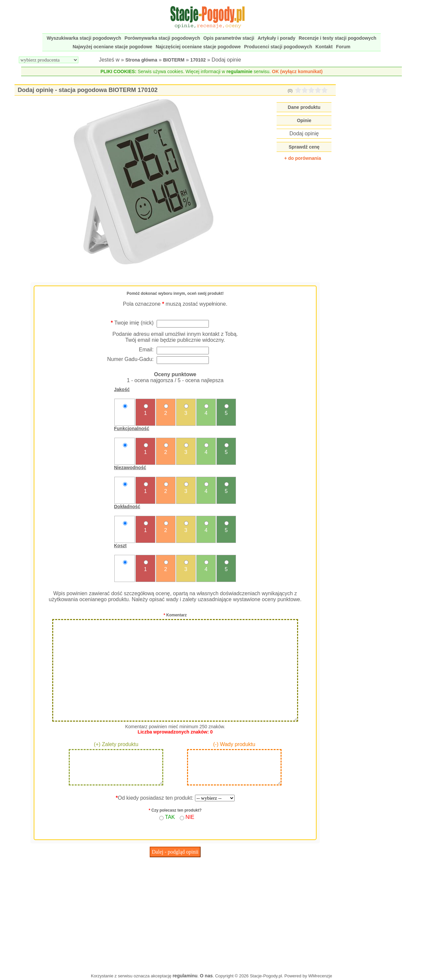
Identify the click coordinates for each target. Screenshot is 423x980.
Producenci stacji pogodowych (278, 47)
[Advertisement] (175, 913)
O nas (206, 976)
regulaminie (239, 71)
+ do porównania (303, 158)
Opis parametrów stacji (229, 38)
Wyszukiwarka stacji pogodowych (84, 38)
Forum (343, 47)
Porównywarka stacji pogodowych (162, 38)
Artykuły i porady (276, 38)
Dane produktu (304, 107)
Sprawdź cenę (304, 147)
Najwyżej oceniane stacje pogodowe (113, 47)
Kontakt (324, 47)
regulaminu (185, 976)
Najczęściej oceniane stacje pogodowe (198, 47)
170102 (198, 60)
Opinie (304, 120)
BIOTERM (174, 60)
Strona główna (141, 60)
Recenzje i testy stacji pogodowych (338, 38)
